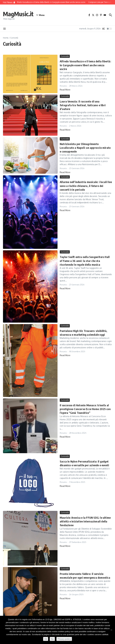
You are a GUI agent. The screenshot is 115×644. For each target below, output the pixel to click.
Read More (65, 90)
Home (6, 38)
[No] (111, 630)
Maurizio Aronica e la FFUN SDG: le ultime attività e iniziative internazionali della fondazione (85, 521)
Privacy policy (64, 639)
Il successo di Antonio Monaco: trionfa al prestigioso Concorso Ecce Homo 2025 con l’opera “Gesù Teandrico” (85, 409)
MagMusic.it (18, 14)
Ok (46, 639)
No (52, 639)
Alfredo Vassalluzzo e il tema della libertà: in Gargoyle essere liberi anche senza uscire (85, 65)
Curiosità (65, 56)
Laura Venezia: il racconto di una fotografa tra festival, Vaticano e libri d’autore (83, 105)
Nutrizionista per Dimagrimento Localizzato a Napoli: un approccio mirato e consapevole (85, 148)
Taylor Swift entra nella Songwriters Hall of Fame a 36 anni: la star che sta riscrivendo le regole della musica (85, 261)
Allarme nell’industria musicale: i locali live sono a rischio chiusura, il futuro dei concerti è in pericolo (86, 186)
